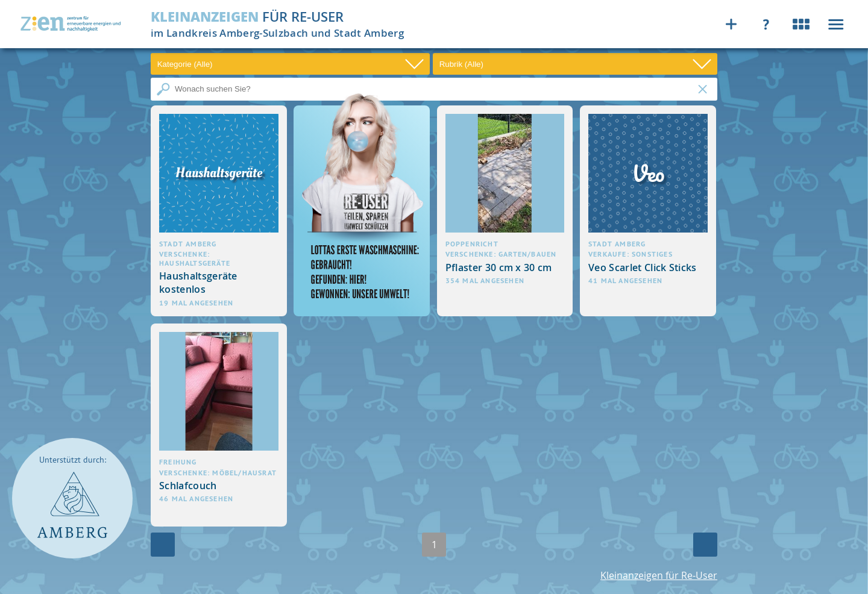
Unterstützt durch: (73, 460)
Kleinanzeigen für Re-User (659, 575)
